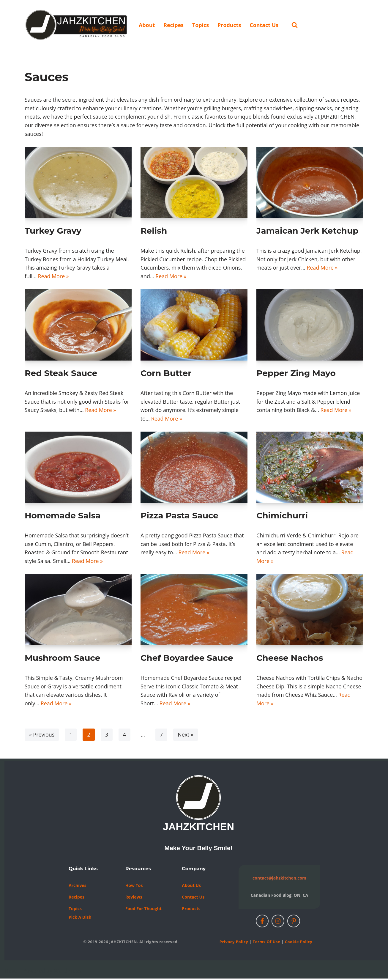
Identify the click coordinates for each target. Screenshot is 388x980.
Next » (186, 736)
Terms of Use (267, 943)
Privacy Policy (234, 943)
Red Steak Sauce (61, 374)
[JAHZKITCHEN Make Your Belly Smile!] (77, 25)
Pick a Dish (80, 919)
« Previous (42, 736)
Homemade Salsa (63, 516)
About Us (191, 887)
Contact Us (265, 25)
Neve (11, 972)
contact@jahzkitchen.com (279, 879)
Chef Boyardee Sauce (187, 659)
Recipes (174, 25)
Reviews (134, 898)
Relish (154, 231)
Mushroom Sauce (62, 659)
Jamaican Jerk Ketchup (307, 231)
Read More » (54, 276)
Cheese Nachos (290, 659)
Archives (78, 887)
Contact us (193, 898)
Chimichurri (282, 516)
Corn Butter (166, 374)
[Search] (295, 25)
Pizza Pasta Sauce (179, 516)
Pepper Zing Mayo (296, 374)
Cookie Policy (299, 943)
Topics (201, 25)
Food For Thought (143, 910)
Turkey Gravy (53, 231)
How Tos (134, 887)
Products (230, 25)
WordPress (67, 972)
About (147, 25)
